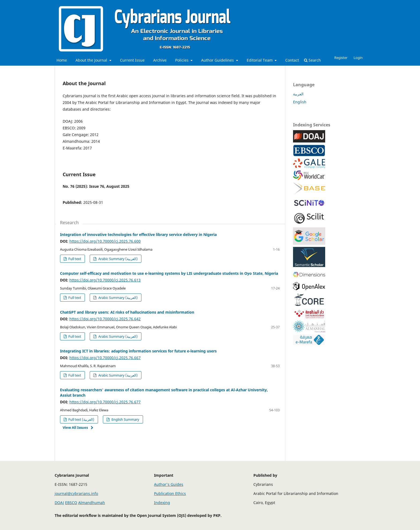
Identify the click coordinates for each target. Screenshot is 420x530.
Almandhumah (92, 503)
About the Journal (92, 60)
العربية (298, 94)
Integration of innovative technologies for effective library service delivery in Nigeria (138, 234)
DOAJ (59, 503)
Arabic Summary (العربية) (118, 259)
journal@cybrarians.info (76, 493)
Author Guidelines (218, 60)
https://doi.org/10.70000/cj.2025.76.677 (105, 402)
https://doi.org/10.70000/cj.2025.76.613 (105, 280)
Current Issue (132, 60)
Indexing (162, 503)
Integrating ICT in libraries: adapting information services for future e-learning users (138, 351)
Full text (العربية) (81, 419)
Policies (182, 60)
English (300, 102)
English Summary (125, 419)
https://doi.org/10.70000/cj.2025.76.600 (105, 241)
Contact (292, 60)
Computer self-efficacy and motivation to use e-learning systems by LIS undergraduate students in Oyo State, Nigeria (169, 273)
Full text (74, 259)
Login (358, 58)
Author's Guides (169, 484)
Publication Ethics (170, 493)
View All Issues (75, 427)
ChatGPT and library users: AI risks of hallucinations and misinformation (127, 312)
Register (341, 58)
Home (62, 60)
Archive (160, 60)
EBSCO (71, 503)
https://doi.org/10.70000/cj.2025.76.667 (105, 358)
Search (312, 60)
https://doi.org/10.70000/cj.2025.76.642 (105, 319)
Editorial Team (260, 60)
